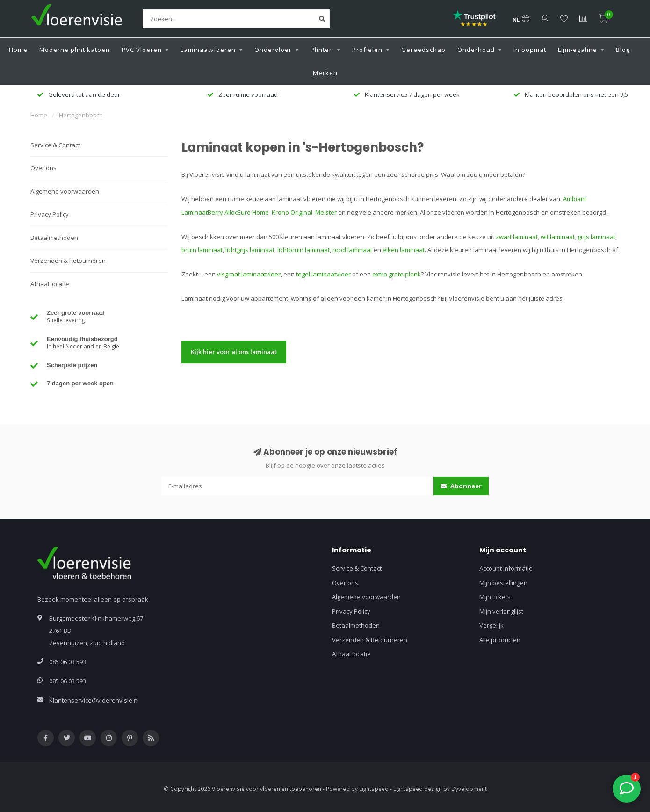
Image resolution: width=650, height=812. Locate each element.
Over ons (43, 168)
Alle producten (500, 640)
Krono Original (293, 212)
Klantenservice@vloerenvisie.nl (94, 700)
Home (18, 50)
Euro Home (254, 212)
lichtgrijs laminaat (250, 250)
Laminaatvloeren (208, 50)
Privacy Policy (50, 214)
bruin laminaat (202, 250)
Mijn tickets (495, 597)
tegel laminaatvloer (323, 274)
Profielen (367, 50)
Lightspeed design (418, 789)
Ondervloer (273, 50)
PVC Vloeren (142, 50)
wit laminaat (558, 237)
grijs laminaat (596, 237)
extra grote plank (397, 274)
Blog (623, 50)
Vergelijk (491, 625)
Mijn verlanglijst (501, 611)
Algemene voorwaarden (65, 191)
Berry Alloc (223, 212)
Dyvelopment (469, 789)
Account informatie (506, 568)
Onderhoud (476, 50)
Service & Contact (55, 145)
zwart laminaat (517, 237)
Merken (325, 73)
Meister (327, 212)
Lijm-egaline (578, 50)
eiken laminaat (404, 250)
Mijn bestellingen (503, 583)
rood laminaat (352, 250)
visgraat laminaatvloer (249, 274)
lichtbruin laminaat (303, 250)
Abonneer (461, 486)
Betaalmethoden (54, 238)
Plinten (322, 50)
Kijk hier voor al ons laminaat (234, 352)
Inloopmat (530, 50)
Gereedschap (423, 50)
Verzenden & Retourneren (68, 261)
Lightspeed (374, 789)
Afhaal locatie (50, 284)
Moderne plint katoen (75, 50)
